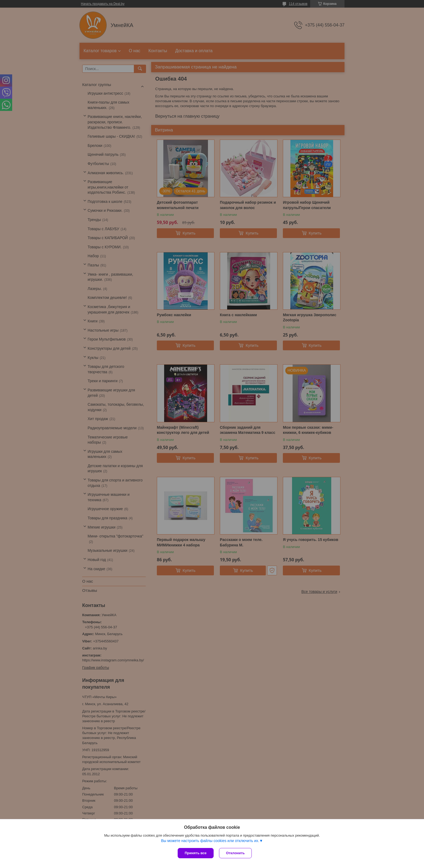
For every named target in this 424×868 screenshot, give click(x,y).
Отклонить (235, 853)
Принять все (196, 853)
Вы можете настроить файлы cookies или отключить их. (210, 841)
